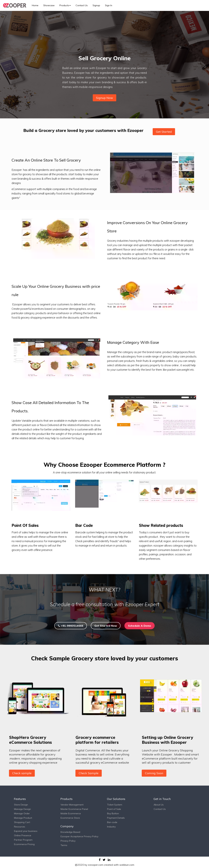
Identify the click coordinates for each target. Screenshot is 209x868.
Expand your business (26, 831)
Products (65, 5)
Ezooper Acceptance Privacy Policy (79, 836)
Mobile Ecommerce (71, 813)
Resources (20, 827)
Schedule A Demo (140, 626)
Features (20, 799)
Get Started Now (106, 626)
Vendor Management (72, 805)
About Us (159, 805)
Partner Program (23, 840)
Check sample (22, 773)
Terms (64, 845)
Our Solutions (116, 799)
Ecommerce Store (70, 818)
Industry (111, 827)
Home (35, 5)
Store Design (21, 805)
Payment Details (116, 818)
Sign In (109, 5)
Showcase (49, 5)
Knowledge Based (70, 832)
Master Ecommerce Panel (74, 809)
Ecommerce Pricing (24, 844)
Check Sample (89, 773)
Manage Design (22, 809)
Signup (96, 5)
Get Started (164, 132)
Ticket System (115, 805)
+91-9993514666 (71, 626)
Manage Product (23, 818)
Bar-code (112, 822)
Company (67, 826)
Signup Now (104, 98)
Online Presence (23, 835)
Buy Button (113, 813)
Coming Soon (154, 773)
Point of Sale (114, 809)
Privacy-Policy (68, 841)
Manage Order (22, 813)
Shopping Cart (22, 822)
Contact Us (82, 5)
